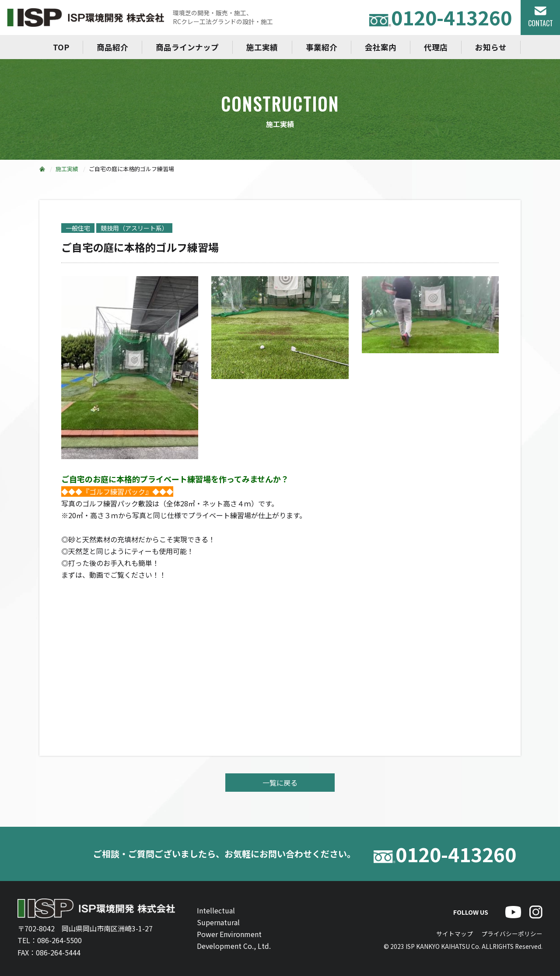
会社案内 (381, 47)
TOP (61, 47)
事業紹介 (322, 47)
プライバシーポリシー (512, 934)
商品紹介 (112, 47)
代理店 (436, 47)
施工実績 (262, 47)
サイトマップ (455, 934)
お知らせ (491, 47)
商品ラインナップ (187, 47)
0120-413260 (441, 17)
